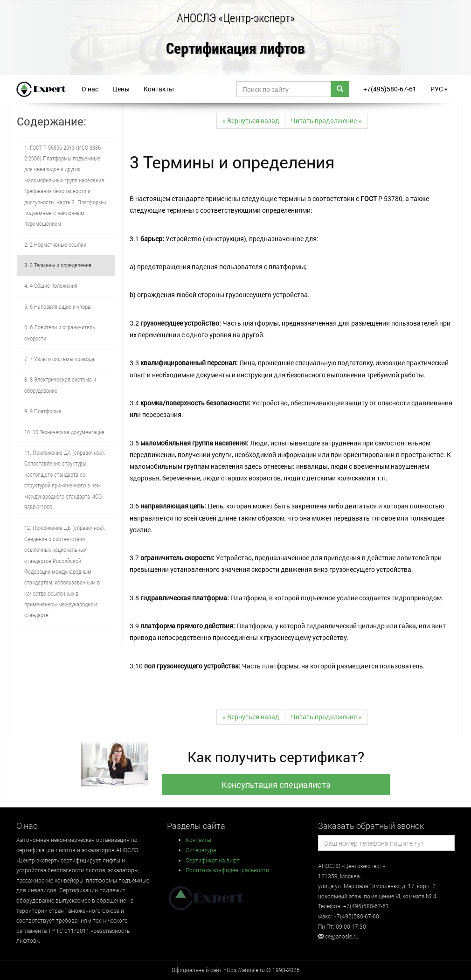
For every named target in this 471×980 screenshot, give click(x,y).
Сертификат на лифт (213, 860)
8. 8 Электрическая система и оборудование (60, 385)
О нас (90, 89)
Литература (201, 850)
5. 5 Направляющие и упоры (58, 306)
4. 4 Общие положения (51, 285)
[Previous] (251, 121)
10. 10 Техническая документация (64, 432)
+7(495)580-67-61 (390, 89)
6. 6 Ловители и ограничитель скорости (60, 332)
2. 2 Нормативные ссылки (55, 244)
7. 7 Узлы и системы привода (59, 359)
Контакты (159, 89)
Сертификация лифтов (235, 49)
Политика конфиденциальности (227, 870)
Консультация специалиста (276, 785)
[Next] (326, 121)
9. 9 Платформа (43, 411)
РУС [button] (439, 89)
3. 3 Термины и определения (58, 265)
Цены (121, 89)
